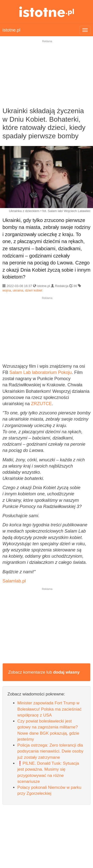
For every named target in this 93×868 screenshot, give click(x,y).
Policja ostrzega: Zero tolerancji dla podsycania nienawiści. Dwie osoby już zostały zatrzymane (50, 751)
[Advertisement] (46, 77)
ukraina (18, 290)
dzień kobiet (34, 290)
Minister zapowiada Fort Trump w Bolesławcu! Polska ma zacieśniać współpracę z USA (49, 709)
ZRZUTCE (41, 404)
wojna (7, 290)
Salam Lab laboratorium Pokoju (41, 372)
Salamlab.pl (14, 581)
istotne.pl (46, 12)
